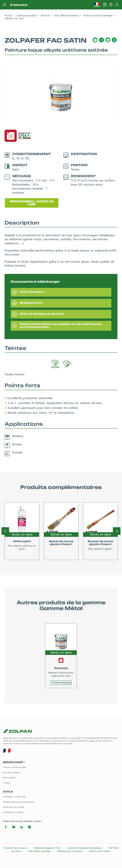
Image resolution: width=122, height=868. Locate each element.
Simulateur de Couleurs (13, 812)
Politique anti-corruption (70, 851)
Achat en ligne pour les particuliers (19, 802)
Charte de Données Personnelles (85, 848)
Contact (7, 783)
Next (117, 531)
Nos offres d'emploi (12, 772)
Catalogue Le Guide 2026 (14, 797)
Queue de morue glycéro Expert (61, 543)
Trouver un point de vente (15, 767)
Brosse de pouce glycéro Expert (100, 543)
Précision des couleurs (16, 848)
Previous (5, 531)
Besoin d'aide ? (10, 778)
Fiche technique (62, 683)
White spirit (22, 541)
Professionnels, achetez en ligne (32, 203)
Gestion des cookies (100, 851)
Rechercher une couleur (14, 807)
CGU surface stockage (39, 851)
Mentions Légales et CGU (48, 848)
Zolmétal (61, 668)
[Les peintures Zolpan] (18, 5)
